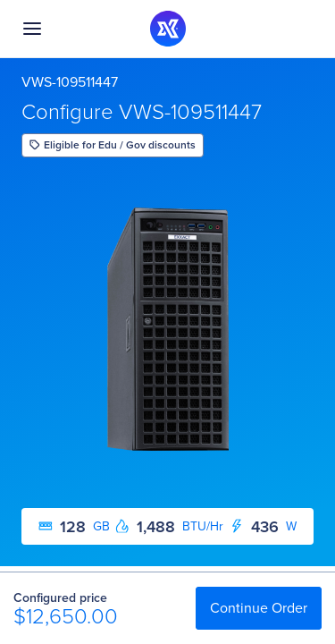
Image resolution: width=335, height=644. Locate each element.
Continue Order (259, 608)
